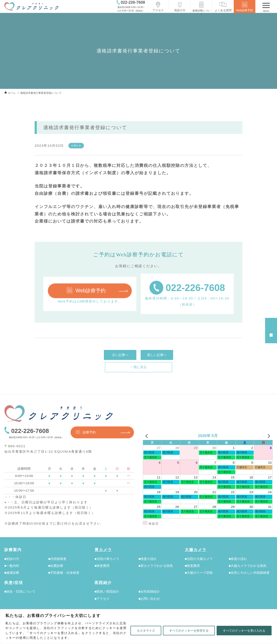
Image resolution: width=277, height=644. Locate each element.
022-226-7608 (187, 288)
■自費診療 (56, 566)
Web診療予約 (86, 290)
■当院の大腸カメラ (199, 559)
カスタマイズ (146, 631)
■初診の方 (12, 559)
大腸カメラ (196, 550)
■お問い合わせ (149, 599)
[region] (138, 627)
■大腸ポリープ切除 (199, 573)
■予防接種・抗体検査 (64, 573)
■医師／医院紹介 (107, 591)
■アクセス (102, 599)
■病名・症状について (20, 591)
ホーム (12, 93)
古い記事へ (120, 355)
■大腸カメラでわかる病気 (248, 566)
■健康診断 (12, 573)
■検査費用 (102, 566)
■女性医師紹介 (149, 591)
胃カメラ (103, 550)
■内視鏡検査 (57, 559)
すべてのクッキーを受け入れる (244, 631)
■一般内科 (12, 566)
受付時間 (271, 331)
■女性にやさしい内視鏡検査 (249, 573)
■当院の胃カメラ (107, 559)
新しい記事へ (157, 355)
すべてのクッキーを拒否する (189, 631)
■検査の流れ (148, 559)
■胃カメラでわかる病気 (156, 566)
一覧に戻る (139, 367)
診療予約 (85, 432)
